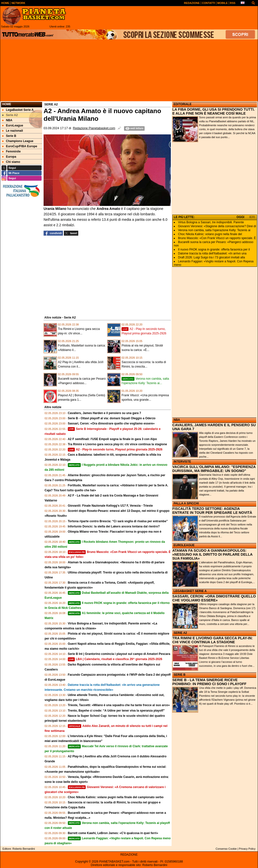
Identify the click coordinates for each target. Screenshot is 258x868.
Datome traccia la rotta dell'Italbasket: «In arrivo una (212, 253)
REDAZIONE (129, 855)
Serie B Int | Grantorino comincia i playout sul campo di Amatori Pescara (119, 654)
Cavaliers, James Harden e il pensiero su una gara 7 (104, 413)
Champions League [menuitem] (18, 141)
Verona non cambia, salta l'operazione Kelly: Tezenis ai (214, 230)
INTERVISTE (182, 462)
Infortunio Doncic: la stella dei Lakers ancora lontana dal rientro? (114, 526)
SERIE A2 (180, 633)
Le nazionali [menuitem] (13, 131)
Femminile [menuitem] (11, 151)
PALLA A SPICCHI (186, 503)
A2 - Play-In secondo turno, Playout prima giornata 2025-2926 (115, 449)
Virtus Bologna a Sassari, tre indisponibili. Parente (211, 222)
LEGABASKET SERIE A (190, 591)
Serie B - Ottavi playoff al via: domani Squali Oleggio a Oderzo (112, 418)
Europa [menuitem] (9, 157)
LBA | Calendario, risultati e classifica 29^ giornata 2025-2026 (115, 659)
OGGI (240, 217)
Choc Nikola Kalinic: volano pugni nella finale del (210, 234)
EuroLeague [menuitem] (13, 125)
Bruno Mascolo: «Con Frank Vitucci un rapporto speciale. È (217, 238)
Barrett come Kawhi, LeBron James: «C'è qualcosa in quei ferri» (113, 833)
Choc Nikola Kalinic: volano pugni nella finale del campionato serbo (116, 797)
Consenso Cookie (226, 849)
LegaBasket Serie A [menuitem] (18, 110)
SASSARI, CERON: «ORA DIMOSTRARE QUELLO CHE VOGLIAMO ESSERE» (214, 598)
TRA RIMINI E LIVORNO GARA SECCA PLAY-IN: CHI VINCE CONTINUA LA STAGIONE (213, 640)
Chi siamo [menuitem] (11, 162)
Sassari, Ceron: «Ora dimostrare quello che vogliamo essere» (111, 423)
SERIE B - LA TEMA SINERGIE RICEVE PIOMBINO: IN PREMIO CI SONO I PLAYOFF (209, 682)
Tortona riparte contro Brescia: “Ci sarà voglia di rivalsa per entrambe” (118, 521)
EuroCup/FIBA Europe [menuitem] (20, 146)
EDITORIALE (182, 104)
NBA (177, 420)
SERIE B (180, 675)
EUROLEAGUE (184, 545)
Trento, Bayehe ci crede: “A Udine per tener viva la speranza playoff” (116, 711)
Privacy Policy (247, 849)
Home (7, 104)
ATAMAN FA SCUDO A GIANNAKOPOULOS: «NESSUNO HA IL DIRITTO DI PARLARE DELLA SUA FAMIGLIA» (212, 554)
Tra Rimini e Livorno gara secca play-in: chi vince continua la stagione (117, 444)
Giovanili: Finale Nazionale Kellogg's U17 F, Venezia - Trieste (110, 506)
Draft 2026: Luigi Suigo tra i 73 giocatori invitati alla (211, 257)
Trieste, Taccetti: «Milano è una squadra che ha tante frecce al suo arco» (119, 705)
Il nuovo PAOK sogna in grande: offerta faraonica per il (214, 249)
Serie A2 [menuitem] (10, 115)
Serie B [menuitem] (9, 136)
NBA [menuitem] (7, 120)
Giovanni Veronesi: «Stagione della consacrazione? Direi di (217, 226)
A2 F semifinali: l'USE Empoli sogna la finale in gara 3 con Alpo (112, 439)
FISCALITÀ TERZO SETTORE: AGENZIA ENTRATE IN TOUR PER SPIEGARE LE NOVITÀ (212, 511)
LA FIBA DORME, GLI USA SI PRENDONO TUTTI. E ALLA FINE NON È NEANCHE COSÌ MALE (214, 111)
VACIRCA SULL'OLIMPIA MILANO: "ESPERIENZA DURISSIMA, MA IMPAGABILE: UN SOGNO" (214, 469)
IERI (252, 217)
